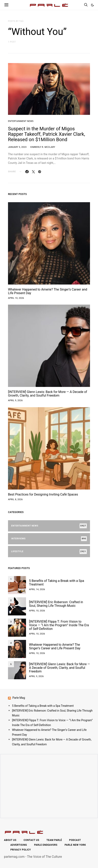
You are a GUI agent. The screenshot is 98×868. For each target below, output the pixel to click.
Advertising (19, 845)
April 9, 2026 (15, 400)
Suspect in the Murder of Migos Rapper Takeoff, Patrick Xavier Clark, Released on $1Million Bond (46, 134)
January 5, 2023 (17, 147)
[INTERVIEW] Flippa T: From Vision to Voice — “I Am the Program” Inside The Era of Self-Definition (59, 625)
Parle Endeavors (46, 845)
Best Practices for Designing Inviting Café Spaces (43, 494)
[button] (92, 5)
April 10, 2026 (16, 298)
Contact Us (31, 840)
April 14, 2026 (37, 589)
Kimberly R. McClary (43, 147)
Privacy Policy (21, 850)
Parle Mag (19, 698)
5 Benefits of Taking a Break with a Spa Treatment (57, 583)
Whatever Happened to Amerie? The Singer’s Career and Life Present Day (48, 291)
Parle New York (75, 845)
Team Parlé (54, 840)
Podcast (75, 840)
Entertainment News (21, 121)
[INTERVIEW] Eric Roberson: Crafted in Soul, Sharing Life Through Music (56, 604)
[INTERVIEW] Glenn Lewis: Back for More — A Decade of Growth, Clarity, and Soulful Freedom (47, 394)
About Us (10, 840)
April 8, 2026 (15, 499)
